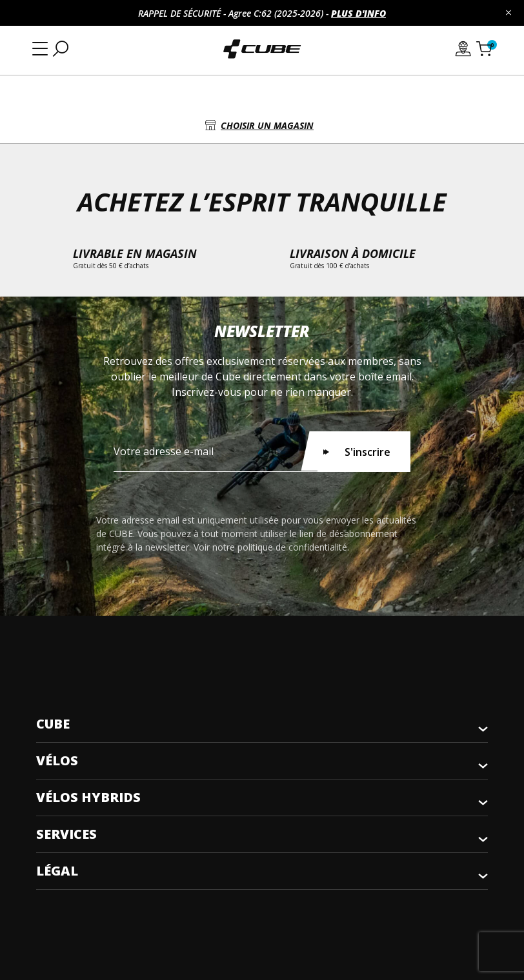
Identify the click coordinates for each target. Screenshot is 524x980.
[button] (262, 125)
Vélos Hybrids (88, 797)
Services (66, 834)
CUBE (53, 724)
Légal (57, 871)
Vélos (57, 760)
